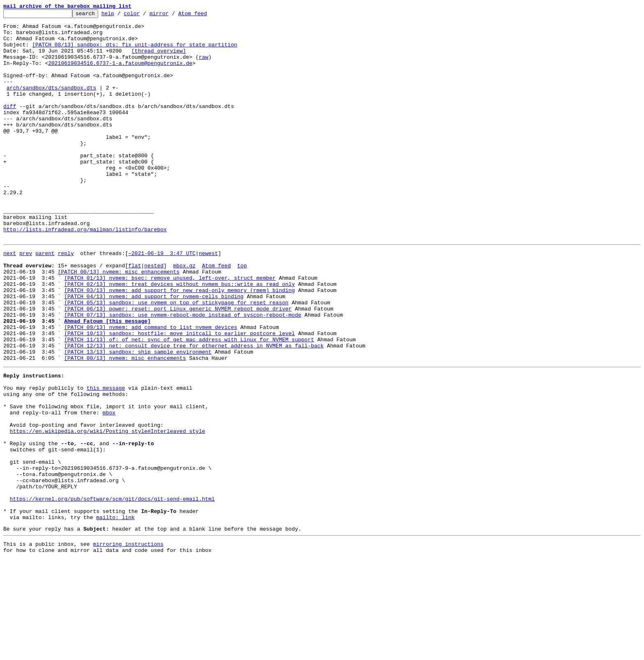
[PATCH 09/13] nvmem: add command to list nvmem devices (151, 389)
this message (106, 459)
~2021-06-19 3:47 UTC (162, 300)
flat (135, 315)
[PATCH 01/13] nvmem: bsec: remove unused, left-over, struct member (170, 329)
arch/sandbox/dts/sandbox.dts (51, 103)
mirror (172, 16)
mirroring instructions (128, 644)
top (242, 315)
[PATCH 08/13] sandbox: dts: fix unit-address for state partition (135, 52)
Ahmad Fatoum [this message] (107, 381)
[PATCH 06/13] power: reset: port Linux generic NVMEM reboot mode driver (178, 366)
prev (26, 300)
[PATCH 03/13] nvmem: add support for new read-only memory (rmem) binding (179, 344)
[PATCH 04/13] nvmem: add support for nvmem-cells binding (154, 352)
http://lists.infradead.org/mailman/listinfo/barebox (85, 274)
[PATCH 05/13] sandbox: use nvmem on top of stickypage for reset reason (176, 359)
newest (208, 300)
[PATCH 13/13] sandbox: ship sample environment (138, 418)
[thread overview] (159, 59)
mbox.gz (184, 315)
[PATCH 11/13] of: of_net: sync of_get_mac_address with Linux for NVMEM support (189, 403)
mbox (109, 489)
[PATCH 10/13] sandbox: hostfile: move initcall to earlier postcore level (179, 396)
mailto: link (115, 614)
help (121, 16)
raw (204, 67)
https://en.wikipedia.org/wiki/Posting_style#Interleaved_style (108, 511)
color (144, 16)
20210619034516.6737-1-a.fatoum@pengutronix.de (120, 74)
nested (154, 315)
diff (10, 126)
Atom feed (205, 16)
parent (45, 300)
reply (66, 300)
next (10, 300)
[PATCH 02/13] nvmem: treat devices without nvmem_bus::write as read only (179, 337)
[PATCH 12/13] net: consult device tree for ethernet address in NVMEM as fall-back (194, 411)
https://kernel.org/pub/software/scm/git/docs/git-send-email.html (112, 592)
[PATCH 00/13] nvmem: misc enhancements (119, 322)
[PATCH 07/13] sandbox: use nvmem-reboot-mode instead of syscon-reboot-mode (183, 374)
